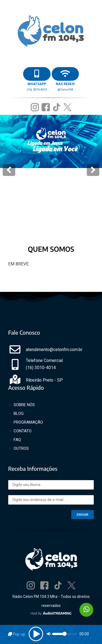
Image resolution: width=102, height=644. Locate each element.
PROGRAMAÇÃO (28, 422)
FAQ (17, 440)
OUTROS (21, 448)
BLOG (19, 414)
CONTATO (23, 431)
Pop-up (17, 634)
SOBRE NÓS (24, 405)
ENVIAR (83, 515)
